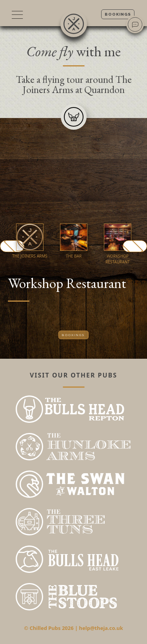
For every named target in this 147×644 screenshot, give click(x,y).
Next (135, 246)
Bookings (118, 14)
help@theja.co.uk (101, 628)
